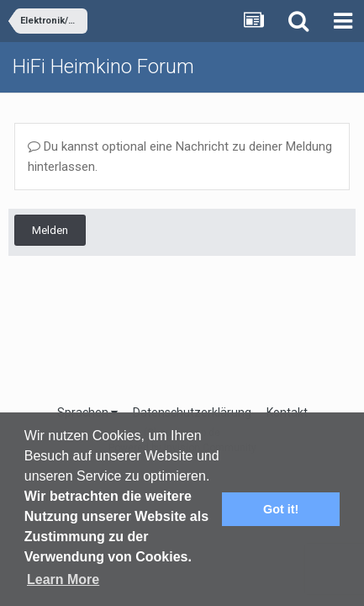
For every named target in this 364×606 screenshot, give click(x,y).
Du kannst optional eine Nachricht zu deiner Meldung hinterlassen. (180, 157)
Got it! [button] (281, 509)
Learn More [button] (63, 579)
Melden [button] (50, 230)
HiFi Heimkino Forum (103, 66)
